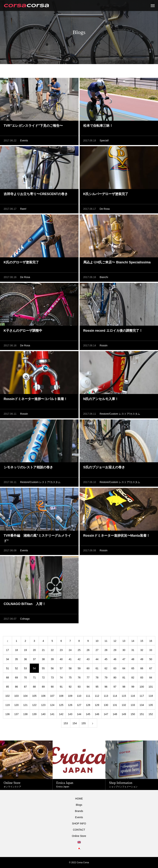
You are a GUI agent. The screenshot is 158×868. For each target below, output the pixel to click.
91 (61, 687)
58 (70, 668)
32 (142, 650)
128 (88, 705)
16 (151, 641)
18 (16, 650)
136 (7, 714)
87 (25, 687)
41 (70, 659)
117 (142, 696)
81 (124, 678)
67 (151, 668)
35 (16, 659)
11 (106, 641)
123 (43, 705)
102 (7, 696)
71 (34, 678)
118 (151, 696)
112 (97, 696)
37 (34, 659)
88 (34, 687)
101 (151, 687)
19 (25, 650)
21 (43, 650)
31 (133, 650)
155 (84, 723)
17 (7, 650)
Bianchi (104, 277)
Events (24, 140)
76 (79, 678)
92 (70, 687)
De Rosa (105, 209)
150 (133, 714)
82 (133, 678)
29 (115, 650)
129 (97, 705)
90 (52, 687)
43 (88, 659)
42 (79, 659)
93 (79, 687)
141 (52, 714)
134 (142, 705)
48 (133, 659)
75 (70, 678)
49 (142, 659)
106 (43, 696)
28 (106, 650)
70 (25, 678)
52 (16, 668)
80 (115, 678)
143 (70, 714)
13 (124, 641)
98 (124, 687)
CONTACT (79, 830)
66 (142, 668)
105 (34, 696)
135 (151, 705)
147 (106, 714)
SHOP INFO (79, 823)
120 (16, 705)
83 (142, 678)
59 (79, 668)
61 (97, 668)
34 (7, 659)
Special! (104, 140)
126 (70, 705)
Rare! (23, 209)
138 (25, 714)
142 (61, 714)
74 (61, 678)
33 (151, 650)
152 (151, 714)
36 (25, 659)
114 (115, 696)
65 (133, 668)
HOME (79, 799)
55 (43, 668)
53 (25, 668)
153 (66, 723)
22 (52, 650)
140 (43, 714)
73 (52, 678)
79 (106, 678)
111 (88, 696)
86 (16, 687)
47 (124, 659)
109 (70, 696)
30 (124, 650)
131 (115, 705)
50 (151, 659)
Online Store (79, 836)
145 (88, 714)
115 (124, 696)
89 (43, 687)
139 (34, 714)
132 (124, 705)
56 (52, 668)
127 (79, 705)
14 (133, 641)
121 (25, 705)
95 (97, 687)
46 (115, 659)
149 (124, 714)
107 (52, 696)
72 (43, 678)
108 (61, 696)
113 (106, 696)
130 (106, 705)
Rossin (104, 345)
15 (142, 641)
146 (97, 714)
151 (142, 714)
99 (133, 687)
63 (115, 668)
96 (106, 687)
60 (88, 668)
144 (79, 714)
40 (61, 659)
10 (97, 641)
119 (7, 705)
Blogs (79, 805)
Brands (79, 811)
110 (79, 696)
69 (16, 678)
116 (133, 696)
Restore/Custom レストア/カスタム (120, 414)
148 (115, 714)
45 (106, 659)
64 (124, 668)
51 (7, 668)
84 (151, 678)
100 (142, 687)
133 (133, 705)
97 (115, 687)
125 (61, 705)
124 (52, 705)
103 (16, 696)
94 (88, 687)
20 (34, 650)
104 (25, 696)
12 (115, 641)
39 (52, 659)
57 (61, 668)
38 (43, 659)
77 (88, 678)
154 (75, 723)
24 (70, 650)
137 (16, 714)
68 (7, 678)
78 (97, 678)
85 (7, 687)
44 (97, 659)
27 (97, 650)
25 (79, 650)
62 (106, 668)
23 (61, 650)
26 (88, 650)
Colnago (25, 619)
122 (34, 705)
